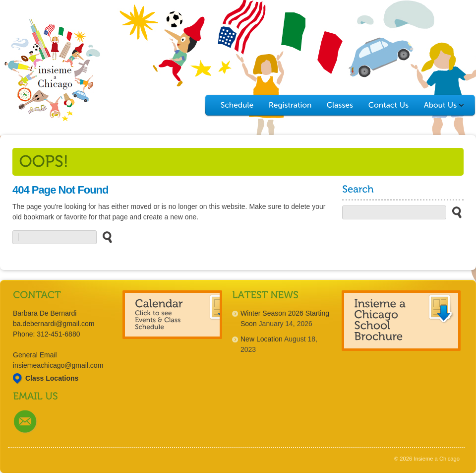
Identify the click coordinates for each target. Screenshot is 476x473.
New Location (262, 339)
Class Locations (52, 378)
